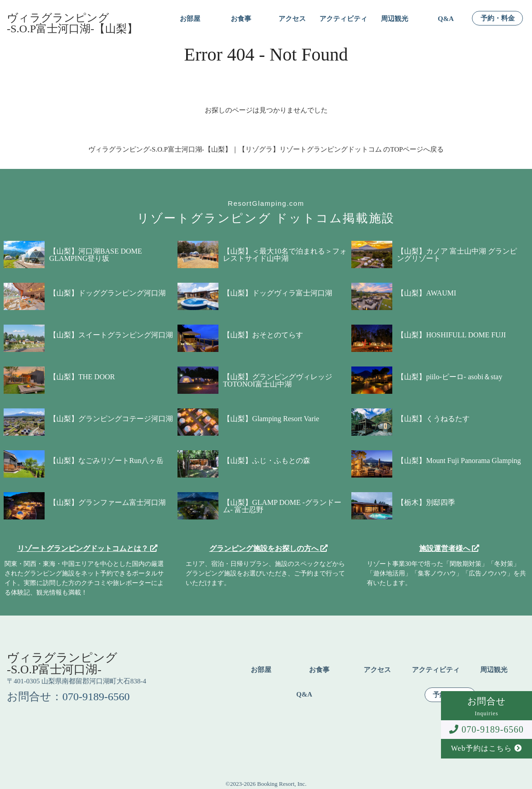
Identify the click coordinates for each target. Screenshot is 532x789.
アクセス (292, 19)
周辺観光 (395, 19)
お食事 (241, 19)
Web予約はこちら (486, 748)
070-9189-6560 (486, 729)
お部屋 (190, 19)
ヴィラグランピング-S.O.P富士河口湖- (62, 664)
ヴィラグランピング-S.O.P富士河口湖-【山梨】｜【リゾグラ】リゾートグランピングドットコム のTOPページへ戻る (266, 149)
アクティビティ (343, 19)
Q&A (446, 19)
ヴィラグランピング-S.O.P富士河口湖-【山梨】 (72, 23)
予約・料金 (498, 18)
